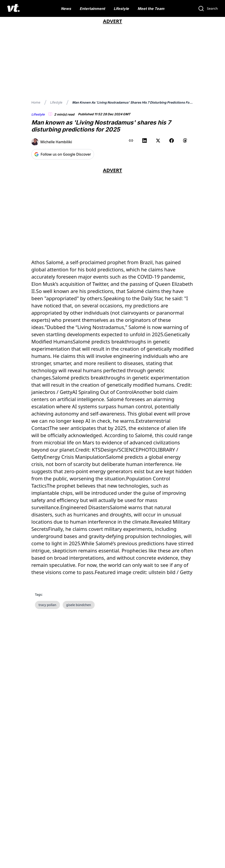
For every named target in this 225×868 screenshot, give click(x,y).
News (66, 9)
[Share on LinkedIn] (145, 141)
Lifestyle (121, 9)
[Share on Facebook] (172, 141)
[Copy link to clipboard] (131, 141)
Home (36, 102)
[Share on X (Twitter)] (158, 141)
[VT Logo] (13, 9)
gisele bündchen (79, 605)
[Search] (208, 9)
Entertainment (92, 9)
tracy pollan (47, 605)
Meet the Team (151, 9)
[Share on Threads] (185, 141)
